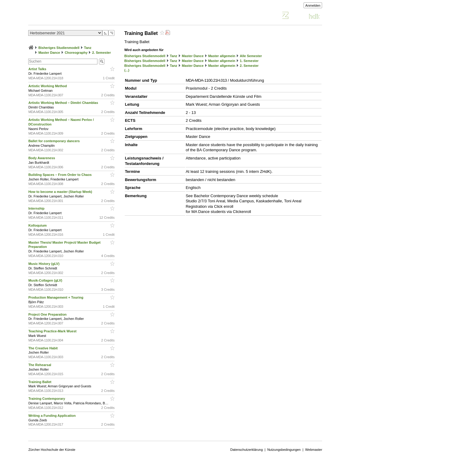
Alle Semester (251, 56)
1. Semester (249, 61)
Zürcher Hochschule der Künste (52, 450)
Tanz (88, 48)
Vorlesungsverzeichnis (73, 16)
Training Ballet (40, 382)
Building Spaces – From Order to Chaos (60, 175)
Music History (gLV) (44, 264)
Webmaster (314, 450)
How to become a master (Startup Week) (61, 192)
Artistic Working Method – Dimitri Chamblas (64, 103)
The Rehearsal (40, 365)
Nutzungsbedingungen (284, 450)
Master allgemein (222, 56)
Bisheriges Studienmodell (59, 48)
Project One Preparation (48, 314)
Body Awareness (42, 158)
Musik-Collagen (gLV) (46, 280)
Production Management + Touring (56, 297)
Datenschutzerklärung (247, 450)
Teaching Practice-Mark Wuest (53, 331)
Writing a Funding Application (52, 416)
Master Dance (49, 53)
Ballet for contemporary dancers (54, 141)
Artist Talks (38, 69)
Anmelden (313, 5)
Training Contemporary (47, 399)
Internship (37, 208)
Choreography (76, 53)
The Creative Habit (43, 348)
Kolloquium (38, 225)
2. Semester (101, 53)
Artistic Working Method (48, 86)
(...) (127, 70)
